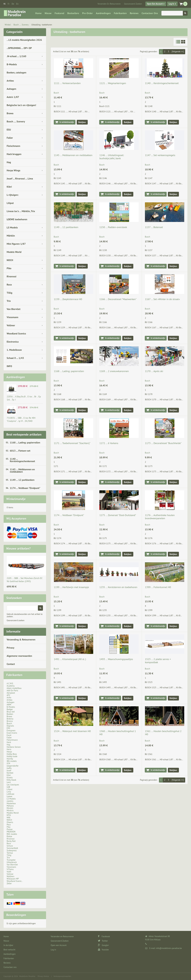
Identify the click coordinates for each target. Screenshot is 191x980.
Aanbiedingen (103, 13)
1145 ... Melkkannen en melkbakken (22, 470)
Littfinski (11, 794)
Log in (171, 4)
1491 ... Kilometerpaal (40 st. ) (70, 659)
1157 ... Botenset (154, 227)
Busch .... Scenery (21, 25)
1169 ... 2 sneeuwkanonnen (114, 371)
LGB (8, 787)
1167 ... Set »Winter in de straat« (162, 299)
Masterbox (11, 803)
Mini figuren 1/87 (16, 244)
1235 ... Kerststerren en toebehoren (118, 587)
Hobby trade (12, 756)
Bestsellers (73, 13)
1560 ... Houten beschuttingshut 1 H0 (118, 733)
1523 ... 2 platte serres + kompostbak (158, 661)
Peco (9, 825)
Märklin (11, 236)
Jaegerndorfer (13, 766)
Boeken (10, 714)
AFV (8, 695)
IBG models (12, 761)
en (17, 4)
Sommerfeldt (12, 848)
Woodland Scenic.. (15, 881)
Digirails (10, 726)
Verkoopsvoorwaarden (62, 976)
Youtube (103, 950)
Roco (9, 285)
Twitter (103, 941)
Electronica (13, 342)
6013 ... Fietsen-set (20, 451)
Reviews (134, 13)
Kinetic (10, 778)
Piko (9, 268)
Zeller (9, 883)
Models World (14, 252)
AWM (9, 705)
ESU (9, 130)
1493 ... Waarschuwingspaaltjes (116, 659)
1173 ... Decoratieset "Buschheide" (163, 443)
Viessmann (13, 317)
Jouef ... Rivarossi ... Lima (20, 178)
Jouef (9, 771)
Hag (9, 162)
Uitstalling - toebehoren (42, 25)
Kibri (9, 187)
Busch (9, 723)
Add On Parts (12, 691)
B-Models (12, 64)
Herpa (9, 752)
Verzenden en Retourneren (109, 4)
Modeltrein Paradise (27, 976)
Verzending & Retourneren (21, 639)
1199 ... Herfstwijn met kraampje (71, 587)
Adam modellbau (14, 688)
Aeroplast (11, 693)
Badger (10, 709)
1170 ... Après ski (154, 371)
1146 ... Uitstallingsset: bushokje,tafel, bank (112, 157)
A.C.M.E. (10, 683)
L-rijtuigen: (13, 195)
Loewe (10, 796)
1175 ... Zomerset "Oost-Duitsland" (118, 515)
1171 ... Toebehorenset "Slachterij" (72, 443)
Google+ (104, 945)
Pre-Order (87, 13)
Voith (9, 872)
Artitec (10, 81)
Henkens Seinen (14, 747)
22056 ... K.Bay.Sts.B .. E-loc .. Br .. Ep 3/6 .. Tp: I (24, 398)
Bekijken (82, 122)
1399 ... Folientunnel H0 (158, 587)
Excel (9, 735)
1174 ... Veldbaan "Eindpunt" (25, 488)
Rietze (9, 836)
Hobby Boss (12, 754)
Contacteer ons (150, 13)
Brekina (10, 719)
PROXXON (11, 832)
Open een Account (155, 4)
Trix (9, 301)
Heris (9, 749)
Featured (60, 13)
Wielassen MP (13, 879)
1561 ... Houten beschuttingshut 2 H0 (163, 733)
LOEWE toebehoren (17, 219)
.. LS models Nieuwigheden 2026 (24, 40)
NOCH (10, 260)
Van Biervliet (14, 309)
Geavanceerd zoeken (16, 620)
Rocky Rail (11, 841)
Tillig (10, 293)
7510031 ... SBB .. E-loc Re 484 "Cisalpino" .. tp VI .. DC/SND (21, 419)
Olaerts (10, 822)
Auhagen (11, 89)
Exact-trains (12, 733)
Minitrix (10, 811)
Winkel (8, 25)
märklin (10, 801)
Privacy (11, 648)
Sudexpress (12, 851)
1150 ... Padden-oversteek (113, 227)
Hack (9, 742)
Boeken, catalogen (17, 72)
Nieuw (48, 13)
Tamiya (10, 853)
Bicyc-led (11, 712)
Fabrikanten (120, 13)
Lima (9, 792)
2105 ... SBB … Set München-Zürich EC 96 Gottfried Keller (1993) (25, 580)
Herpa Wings (14, 170)
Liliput (10, 203)
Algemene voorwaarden (19, 656)
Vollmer (11, 325)
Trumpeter (11, 860)
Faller (10, 138)
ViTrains (10, 869)
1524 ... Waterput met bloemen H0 (72, 731)
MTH (9, 815)
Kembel (10, 773)
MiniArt (10, 808)
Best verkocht (10, 950)
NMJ (9, 818)
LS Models (12, 227)
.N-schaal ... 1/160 (17, 56)
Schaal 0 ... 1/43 (15, 358)
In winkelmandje (67, 122)
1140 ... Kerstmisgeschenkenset (22, 460)
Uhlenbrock (12, 862)
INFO (9, 366)
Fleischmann (14, 146)
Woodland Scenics (16, 333)
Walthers (11, 876)
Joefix (9, 768)
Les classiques (13, 785)
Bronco (10, 721)
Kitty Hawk (11, 780)
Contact (11, 664)
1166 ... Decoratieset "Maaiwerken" (118, 299)
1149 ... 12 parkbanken (22, 480)
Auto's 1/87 (13, 97)
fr (9, 4)
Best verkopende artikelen (24, 434)
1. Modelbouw (14, 350)
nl (5, 4)
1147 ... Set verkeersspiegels (160, 155)
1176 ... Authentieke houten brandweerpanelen (160, 517)
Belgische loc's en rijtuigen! (21, 105)
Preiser (10, 829)
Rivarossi (12, 276)
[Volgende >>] (178, 52)
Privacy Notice (43, 976)
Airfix (9, 698)
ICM (8, 763)
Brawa (10, 113)
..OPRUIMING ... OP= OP (19, 48)
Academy (11, 686)
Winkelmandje (16, 499)
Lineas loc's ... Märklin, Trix (21, 211)
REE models (12, 834)
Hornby (10, 759)
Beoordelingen (16, 915)
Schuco (10, 846)
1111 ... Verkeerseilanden (67, 83)
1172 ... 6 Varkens (109, 443)
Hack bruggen (14, 154)
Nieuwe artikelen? (19, 549)
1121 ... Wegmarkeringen (113, 83)
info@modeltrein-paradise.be (169, 948)
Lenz (9, 782)
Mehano (10, 806)
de (13, 4)
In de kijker (8, 945)
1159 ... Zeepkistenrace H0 (68, 299)
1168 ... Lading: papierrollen (25, 442)
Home (39, 13)
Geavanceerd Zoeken (133, 4)
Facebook (104, 936)
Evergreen (11, 731)
